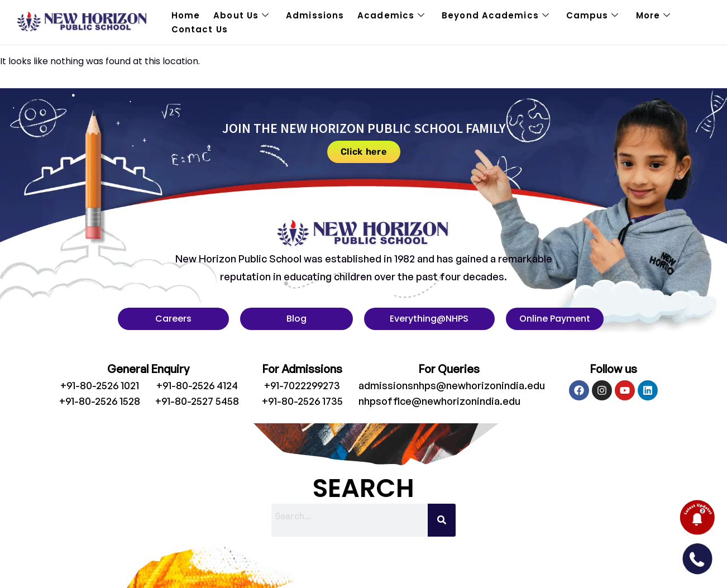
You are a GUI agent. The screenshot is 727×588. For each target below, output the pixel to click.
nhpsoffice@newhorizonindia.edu (439, 401)
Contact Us (200, 29)
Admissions (315, 15)
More (654, 16)
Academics (391, 16)
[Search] (442, 520)
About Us (241, 16)
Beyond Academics (496, 16)
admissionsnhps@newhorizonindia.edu (452, 385)
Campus (593, 16)
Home (186, 15)
